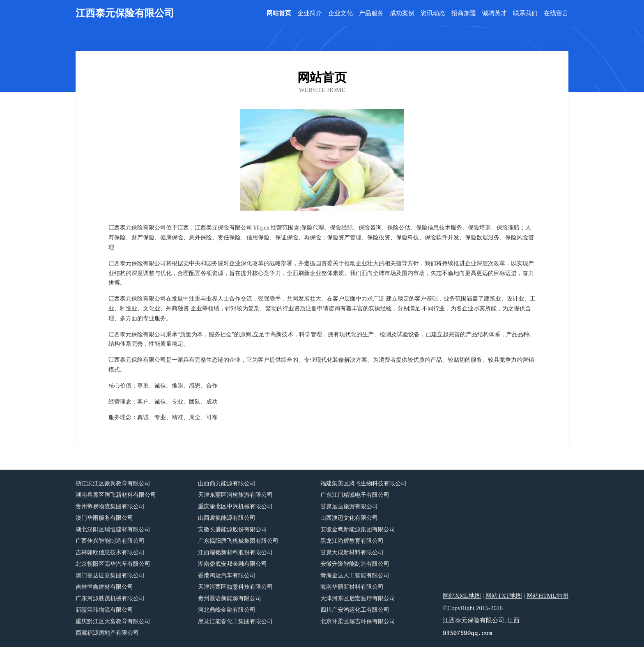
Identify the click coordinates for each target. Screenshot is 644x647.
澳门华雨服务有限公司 (104, 518)
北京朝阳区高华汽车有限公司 (113, 564)
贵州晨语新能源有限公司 (230, 598)
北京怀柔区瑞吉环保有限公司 (358, 621)
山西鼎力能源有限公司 (227, 483)
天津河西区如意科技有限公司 (235, 587)
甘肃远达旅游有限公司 (349, 506)
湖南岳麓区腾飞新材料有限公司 (116, 495)
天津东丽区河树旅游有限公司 (235, 495)
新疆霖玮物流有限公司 (104, 610)
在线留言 (556, 13)
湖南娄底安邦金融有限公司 (232, 564)
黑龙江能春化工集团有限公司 (235, 621)
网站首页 (279, 13)
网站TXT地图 (504, 596)
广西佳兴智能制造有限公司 (110, 541)
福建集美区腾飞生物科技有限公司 (363, 483)
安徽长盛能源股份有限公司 (232, 529)
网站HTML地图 (548, 596)
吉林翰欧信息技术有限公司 (110, 552)
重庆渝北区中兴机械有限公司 (235, 506)
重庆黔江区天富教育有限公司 (113, 621)
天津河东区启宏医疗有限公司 (358, 598)
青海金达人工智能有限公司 (355, 575)
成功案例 (402, 13)
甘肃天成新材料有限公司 (352, 552)
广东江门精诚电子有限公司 (355, 495)
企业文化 (340, 13)
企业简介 (310, 13)
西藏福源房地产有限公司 (107, 633)
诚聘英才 (494, 13)
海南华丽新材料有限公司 (352, 587)
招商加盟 (464, 13)
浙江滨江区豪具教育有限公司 (113, 483)
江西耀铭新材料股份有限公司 (235, 552)
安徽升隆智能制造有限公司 (355, 564)
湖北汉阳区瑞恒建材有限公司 (113, 529)
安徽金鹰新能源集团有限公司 (358, 529)
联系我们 (525, 13)
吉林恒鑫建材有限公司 (104, 587)
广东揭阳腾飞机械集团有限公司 (238, 541)
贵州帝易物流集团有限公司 (110, 506)
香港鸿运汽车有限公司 (227, 575)
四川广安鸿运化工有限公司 (355, 610)
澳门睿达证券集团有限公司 (110, 575)
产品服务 (371, 13)
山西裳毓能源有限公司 (227, 518)
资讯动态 (433, 13)
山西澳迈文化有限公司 (349, 518)
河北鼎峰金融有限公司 (227, 610)
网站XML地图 (462, 596)
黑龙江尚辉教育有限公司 (352, 541)
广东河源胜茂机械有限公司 (110, 598)
